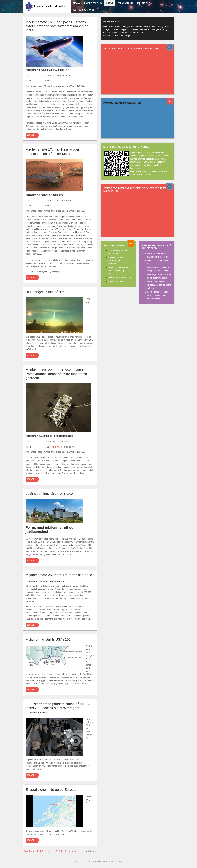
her (60, 271)
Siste (74, 851)
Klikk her (56, 447)
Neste (68, 851)
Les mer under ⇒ (111, 36)
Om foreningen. (125, 36)
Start (26, 851)
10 (62, 851)
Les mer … (32, 135)
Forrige (32, 851)
